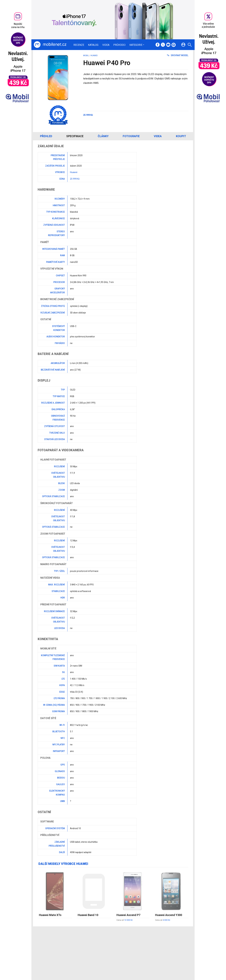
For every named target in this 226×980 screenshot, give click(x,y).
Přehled (46, 136)
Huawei (94, 56)
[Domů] (50, 45)
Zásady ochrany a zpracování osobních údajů (170, 951)
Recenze (79, 45)
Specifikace (75, 136)
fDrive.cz (127, 946)
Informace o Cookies (157, 942)
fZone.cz (127, 951)
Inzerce (102, 951)
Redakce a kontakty (109, 942)
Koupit (181, 136)
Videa (106, 45)
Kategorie (136, 45)
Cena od (125, 920)
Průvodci (119, 45)
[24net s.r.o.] (186, 965)
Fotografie (131, 136)
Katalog (93, 45)
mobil (86, 56)
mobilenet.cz (129, 942)
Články (103, 136)
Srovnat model (178, 55)
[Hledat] (190, 45)
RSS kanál (104, 955)
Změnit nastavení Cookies (160, 946)
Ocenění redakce (107, 946)
